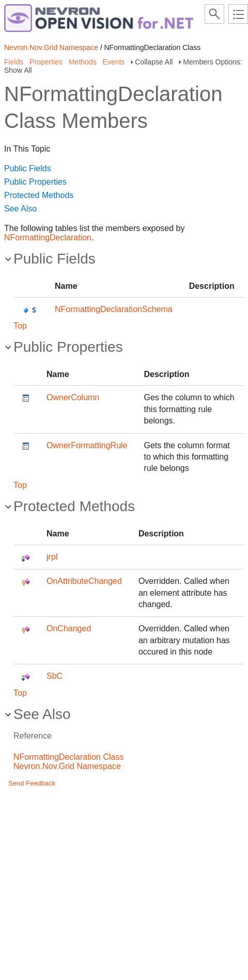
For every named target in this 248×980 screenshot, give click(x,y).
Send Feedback (32, 783)
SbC (55, 676)
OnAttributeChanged (84, 581)
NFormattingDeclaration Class (68, 757)
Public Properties (35, 182)
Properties (46, 62)
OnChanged (69, 628)
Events (114, 62)
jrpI (52, 557)
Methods (83, 62)
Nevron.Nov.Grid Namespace (51, 47)
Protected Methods (39, 195)
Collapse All (154, 62)
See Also (20, 209)
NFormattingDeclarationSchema (114, 309)
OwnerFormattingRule (87, 445)
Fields (14, 62)
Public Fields (28, 168)
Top (20, 326)
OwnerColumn (73, 397)
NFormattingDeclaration (48, 238)
